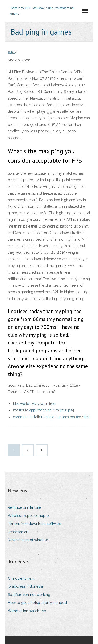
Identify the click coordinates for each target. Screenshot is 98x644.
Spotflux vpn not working (29, 595)
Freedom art (18, 532)
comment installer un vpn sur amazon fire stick (51, 417)
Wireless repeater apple (28, 516)
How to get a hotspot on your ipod (37, 603)
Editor (12, 52)
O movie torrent (21, 578)
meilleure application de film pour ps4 (44, 410)
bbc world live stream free (34, 404)
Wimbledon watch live (27, 611)
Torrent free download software (34, 524)
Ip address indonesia (25, 586)
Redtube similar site (24, 507)
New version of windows (29, 540)
